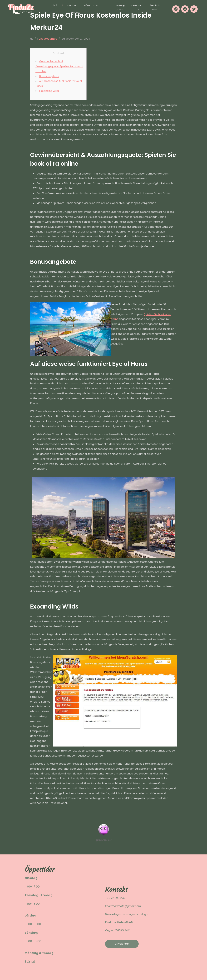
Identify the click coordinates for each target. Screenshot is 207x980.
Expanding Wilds (49, 91)
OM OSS (76, 13)
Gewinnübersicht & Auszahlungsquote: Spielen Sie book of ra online (59, 66)
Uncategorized (48, 39)
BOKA (56, 5)
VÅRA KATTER (91, 5)
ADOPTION (72, 5)
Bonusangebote (49, 76)
